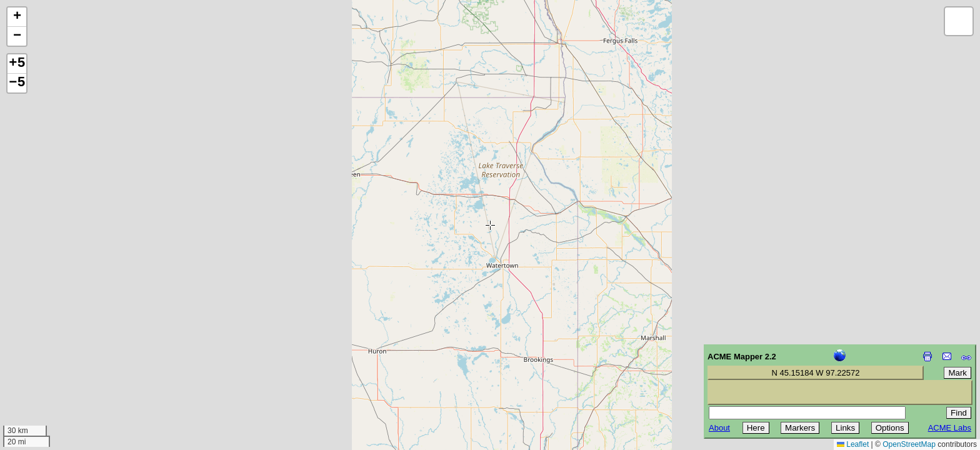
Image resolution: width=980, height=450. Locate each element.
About (719, 428)
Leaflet (853, 444)
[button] (17, 17)
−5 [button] (17, 83)
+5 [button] (17, 64)
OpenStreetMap (909, 444)
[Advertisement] (66, 361)
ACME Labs (950, 428)
